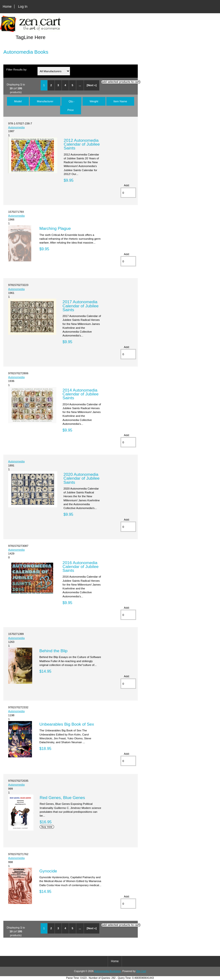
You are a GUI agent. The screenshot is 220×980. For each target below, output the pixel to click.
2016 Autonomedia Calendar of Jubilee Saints (81, 567)
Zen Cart (141, 971)
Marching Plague (55, 228)
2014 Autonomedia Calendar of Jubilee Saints (81, 394)
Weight (94, 101)
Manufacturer (45, 101)
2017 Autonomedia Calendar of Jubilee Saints (81, 306)
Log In (23, 6)
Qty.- (71, 101)
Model (18, 101)
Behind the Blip (53, 651)
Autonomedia (16, 127)
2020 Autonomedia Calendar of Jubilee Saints (82, 478)
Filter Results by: (17, 69)
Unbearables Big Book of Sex (67, 724)
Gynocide (48, 871)
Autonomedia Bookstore (107, 971)
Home (7, 6)
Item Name (120, 101)
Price (70, 110)
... (80, 85)
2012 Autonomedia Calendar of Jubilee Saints (82, 144)
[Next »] (92, 85)
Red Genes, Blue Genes (62, 798)
